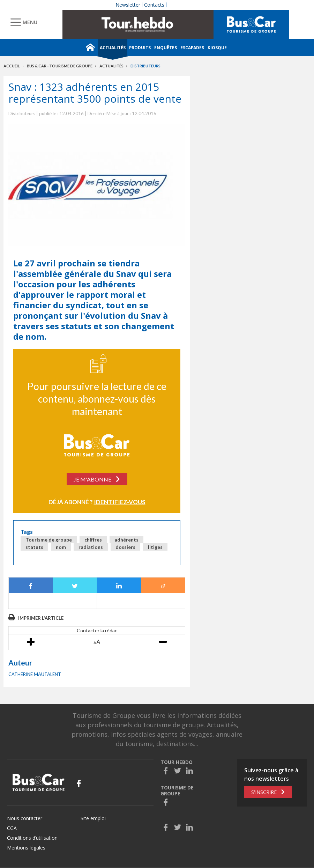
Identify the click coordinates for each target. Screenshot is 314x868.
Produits (140, 48)
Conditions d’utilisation (32, 838)
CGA (12, 828)
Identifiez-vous (120, 502)
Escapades (192, 48)
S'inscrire (264, 792)
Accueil (12, 66)
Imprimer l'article (41, 618)
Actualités (113, 48)
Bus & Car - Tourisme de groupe (60, 66)
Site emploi (93, 818)
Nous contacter (25, 818)
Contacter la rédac (97, 630)
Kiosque (217, 48)
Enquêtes (166, 48)
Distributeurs (145, 66)
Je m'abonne (92, 479)
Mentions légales (26, 848)
